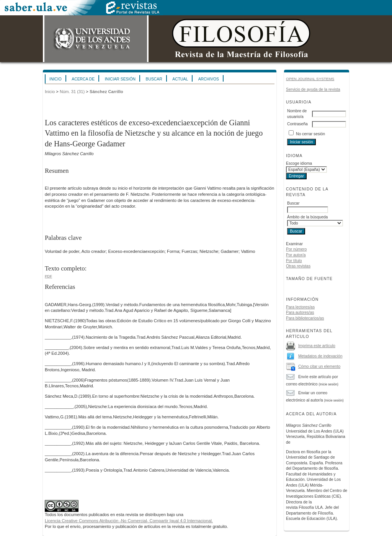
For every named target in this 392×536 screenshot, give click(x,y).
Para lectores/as (300, 307)
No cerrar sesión (310, 134)
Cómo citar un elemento (319, 366)
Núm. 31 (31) (72, 92)
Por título (294, 261)
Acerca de (83, 79)
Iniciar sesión (120, 79)
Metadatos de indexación (320, 356)
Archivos (209, 79)
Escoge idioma (299, 163)
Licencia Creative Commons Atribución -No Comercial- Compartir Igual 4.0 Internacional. (129, 521)
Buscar (154, 79)
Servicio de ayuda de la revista (313, 89)
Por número (296, 249)
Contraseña (297, 124)
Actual (180, 79)
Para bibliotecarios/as (305, 318)
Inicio (56, 79)
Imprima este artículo (317, 346)
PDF (48, 276)
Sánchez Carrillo (106, 92)
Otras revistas (298, 266)
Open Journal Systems (310, 79)
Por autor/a (296, 255)
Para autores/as (300, 312)
